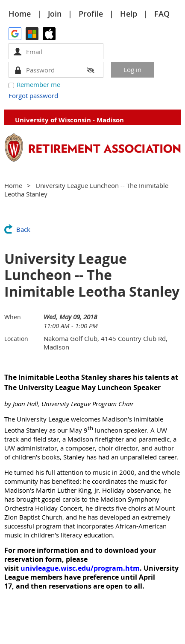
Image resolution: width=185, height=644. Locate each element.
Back (23, 229)
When (13, 317)
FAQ (162, 14)
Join (55, 14)
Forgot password (33, 95)
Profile (91, 14)
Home (20, 14)
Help (129, 14)
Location (16, 339)
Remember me (38, 84)
